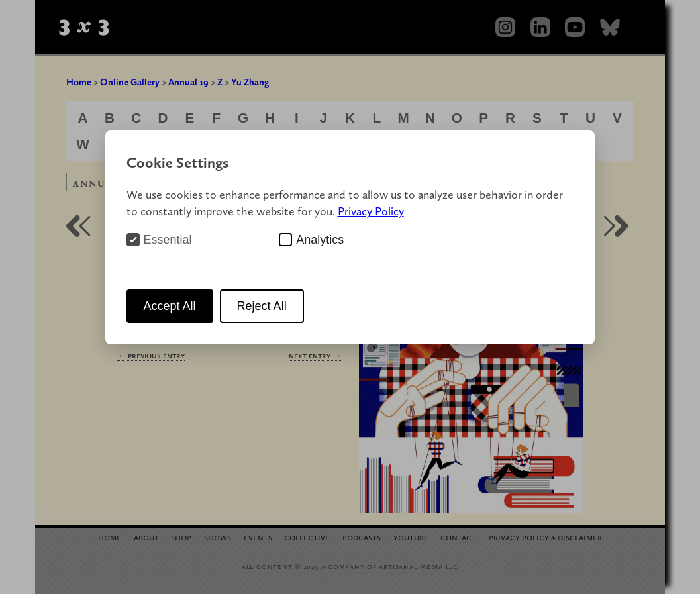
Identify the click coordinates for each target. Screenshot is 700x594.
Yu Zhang (250, 82)
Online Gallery (130, 82)
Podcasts (362, 537)
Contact (458, 537)
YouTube (411, 537)
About (146, 537)
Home (79, 82)
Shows (218, 537)
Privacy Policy (371, 211)
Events (258, 537)
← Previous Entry (151, 355)
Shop (181, 537)
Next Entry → (315, 355)
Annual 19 (188, 82)
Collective (307, 537)
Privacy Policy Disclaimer (545, 537)
